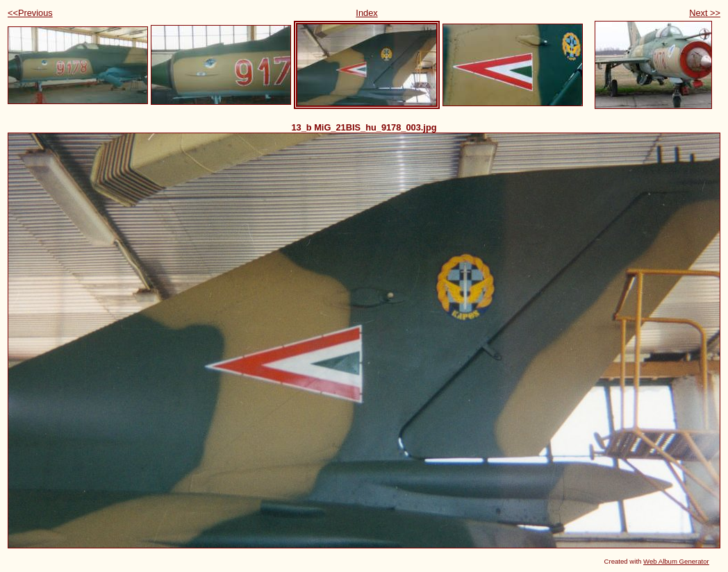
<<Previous (30, 13)
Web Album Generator (676, 561)
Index (366, 13)
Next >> (705, 13)
